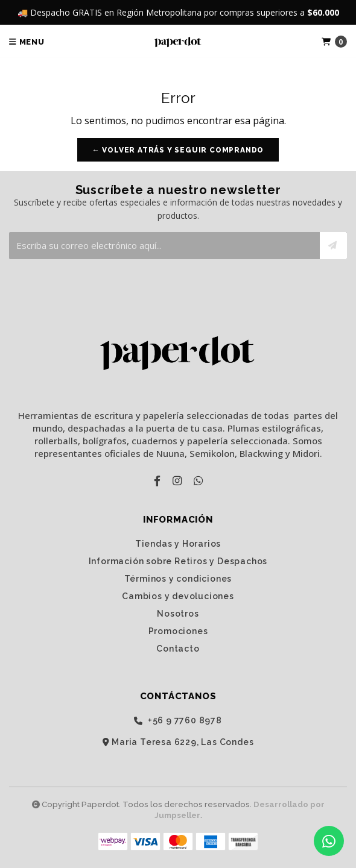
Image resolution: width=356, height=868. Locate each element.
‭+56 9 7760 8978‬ (178, 721)
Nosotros (178, 614)
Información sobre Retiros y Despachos (178, 561)
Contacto (178, 649)
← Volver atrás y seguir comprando (178, 150)
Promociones (178, 631)
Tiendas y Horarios (178, 544)
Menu (27, 42)
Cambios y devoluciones (178, 596)
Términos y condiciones (178, 579)
